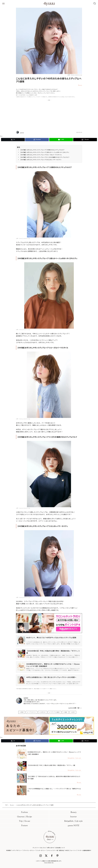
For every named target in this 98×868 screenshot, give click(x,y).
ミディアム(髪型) (55, 712)
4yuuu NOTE (73, 826)
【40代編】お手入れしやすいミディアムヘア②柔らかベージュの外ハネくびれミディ (45, 152)
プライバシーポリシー (29, 850)
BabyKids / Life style (73, 821)
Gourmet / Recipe (25, 817)
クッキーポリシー (41, 850)
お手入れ (43, 712)
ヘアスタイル (32, 712)
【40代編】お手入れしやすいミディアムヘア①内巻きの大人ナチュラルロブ (42, 150)
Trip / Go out (25, 821)
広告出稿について (60, 848)
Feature (24, 826)
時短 (22, 712)
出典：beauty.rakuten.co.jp (75, 75)
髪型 (66, 712)
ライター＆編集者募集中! (84, 850)
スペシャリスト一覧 (53, 850)
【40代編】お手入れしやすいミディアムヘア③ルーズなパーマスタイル (41, 155)
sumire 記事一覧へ (74, 708)
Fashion (25, 812)
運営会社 (62, 850)
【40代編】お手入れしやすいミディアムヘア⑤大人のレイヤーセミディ (41, 160)
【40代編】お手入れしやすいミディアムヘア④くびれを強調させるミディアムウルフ (45, 157)
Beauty (74, 812)
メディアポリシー (17, 850)
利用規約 (9, 850)
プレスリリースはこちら (39, 848)
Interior (73, 817)
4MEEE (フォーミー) (71, 850)
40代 (73, 712)
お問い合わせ (51, 848)
